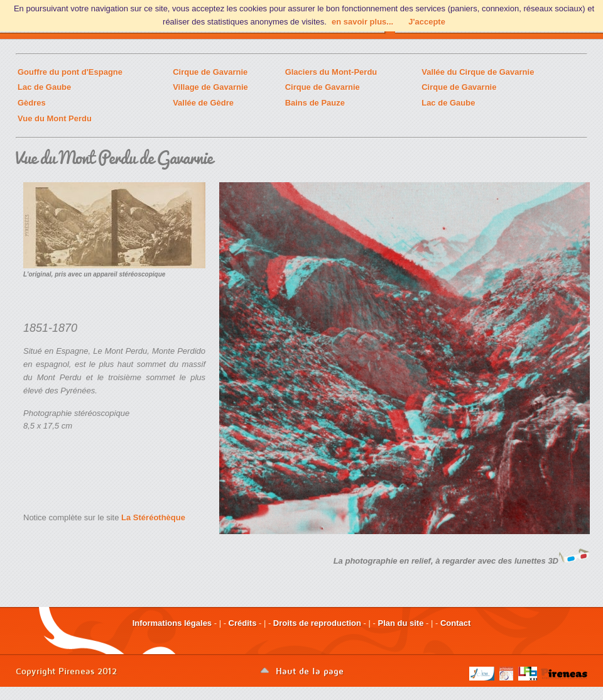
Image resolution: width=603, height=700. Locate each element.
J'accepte (427, 22)
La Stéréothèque (153, 517)
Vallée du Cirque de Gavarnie (478, 72)
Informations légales (172, 623)
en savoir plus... (362, 22)
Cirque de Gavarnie (210, 72)
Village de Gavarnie (210, 87)
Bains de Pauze (315, 103)
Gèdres (32, 103)
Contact (455, 623)
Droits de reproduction (317, 623)
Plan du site (400, 623)
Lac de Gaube (44, 87)
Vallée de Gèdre (203, 103)
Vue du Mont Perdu (55, 118)
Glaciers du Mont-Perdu (331, 72)
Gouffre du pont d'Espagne (70, 72)
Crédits (243, 623)
